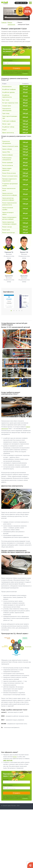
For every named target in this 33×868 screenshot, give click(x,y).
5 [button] (22, 311)
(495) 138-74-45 (21, 3)
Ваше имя (6, 55)
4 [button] (19, 311)
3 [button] (17, 311)
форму (15, 757)
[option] (9, 301)
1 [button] (11, 311)
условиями (25, 73)
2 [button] (14, 311)
